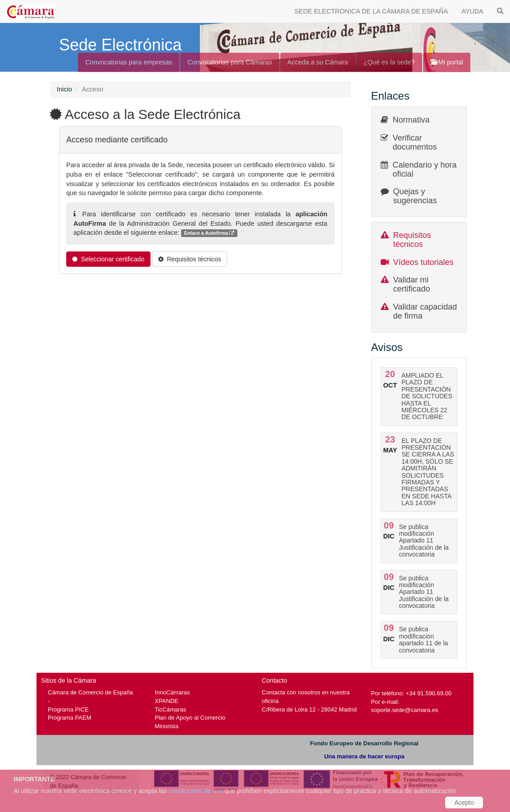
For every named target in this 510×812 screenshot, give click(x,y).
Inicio (64, 89)
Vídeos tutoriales (423, 262)
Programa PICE (68, 709)
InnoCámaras (173, 692)
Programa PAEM (69, 718)
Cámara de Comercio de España (90, 692)
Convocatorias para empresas (129, 62)
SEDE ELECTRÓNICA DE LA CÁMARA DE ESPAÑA (371, 11)
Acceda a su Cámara (318, 62)
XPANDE (167, 701)
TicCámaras (171, 709)
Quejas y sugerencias (415, 196)
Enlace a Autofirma (209, 233)
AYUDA (472, 11)
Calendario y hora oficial (425, 169)
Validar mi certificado (412, 284)
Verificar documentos (415, 142)
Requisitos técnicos (412, 240)
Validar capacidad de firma (425, 311)
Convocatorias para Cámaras (230, 62)
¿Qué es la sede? (389, 62)
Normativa (411, 120)
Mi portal (447, 62)
